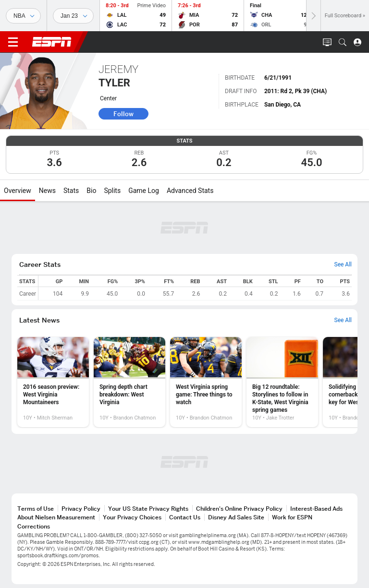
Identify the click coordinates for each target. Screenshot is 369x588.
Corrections (34, 526)
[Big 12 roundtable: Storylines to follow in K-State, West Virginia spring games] (282, 382)
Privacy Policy (81, 509)
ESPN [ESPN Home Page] (52, 42)
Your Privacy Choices (132, 517)
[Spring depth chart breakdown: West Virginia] (129, 382)
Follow (123, 114)
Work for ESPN (292, 517)
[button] (343, 42)
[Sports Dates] (73, 16)
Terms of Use (36, 509)
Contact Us (185, 517)
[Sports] (23, 16)
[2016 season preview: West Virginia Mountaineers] (53, 382)
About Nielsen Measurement (56, 517)
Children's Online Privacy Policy (239, 509)
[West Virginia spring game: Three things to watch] (206, 382)
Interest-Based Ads (316, 509)
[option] (53, 382)
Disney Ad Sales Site (236, 517)
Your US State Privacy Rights (148, 509)
